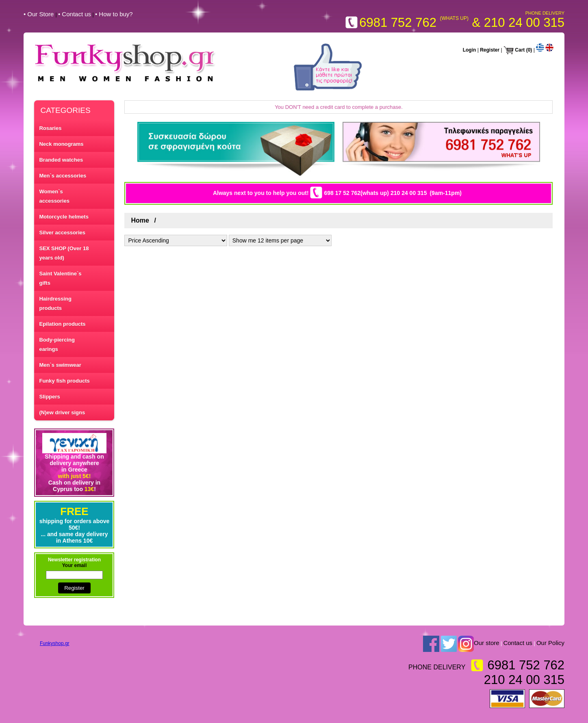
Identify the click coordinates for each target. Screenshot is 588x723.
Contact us (518, 643)
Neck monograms (61, 144)
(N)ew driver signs (62, 412)
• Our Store (40, 14)
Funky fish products (64, 381)
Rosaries (50, 128)
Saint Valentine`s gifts (60, 278)
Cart (520, 50)
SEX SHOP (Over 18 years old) (64, 253)
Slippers (49, 397)
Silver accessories (62, 233)
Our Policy (550, 643)
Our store (487, 643)
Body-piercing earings (57, 344)
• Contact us (75, 14)
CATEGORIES (65, 110)
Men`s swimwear (60, 365)
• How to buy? (114, 14)
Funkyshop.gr (55, 643)
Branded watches (61, 160)
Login (470, 50)
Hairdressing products (55, 303)
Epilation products (62, 324)
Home (140, 220)
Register (490, 50)
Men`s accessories (63, 176)
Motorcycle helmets (64, 217)
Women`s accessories (54, 196)
